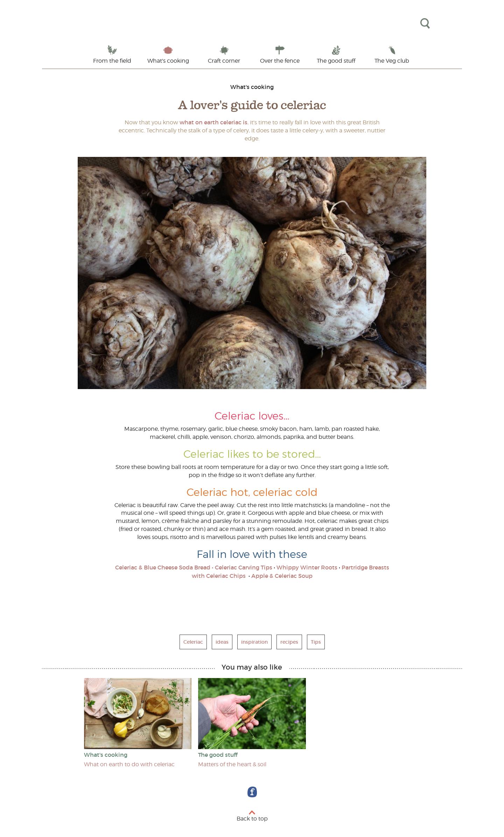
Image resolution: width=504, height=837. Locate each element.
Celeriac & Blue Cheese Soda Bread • (164, 567)
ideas (222, 642)
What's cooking (168, 61)
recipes (289, 642)
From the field (112, 61)
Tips (316, 642)
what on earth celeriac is (213, 122)
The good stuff (336, 61)
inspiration (254, 642)
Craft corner (224, 61)
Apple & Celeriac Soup (281, 576)
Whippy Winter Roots (307, 567)
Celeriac (193, 642)
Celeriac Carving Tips (244, 567)
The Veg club (392, 61)
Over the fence (280, 61)
